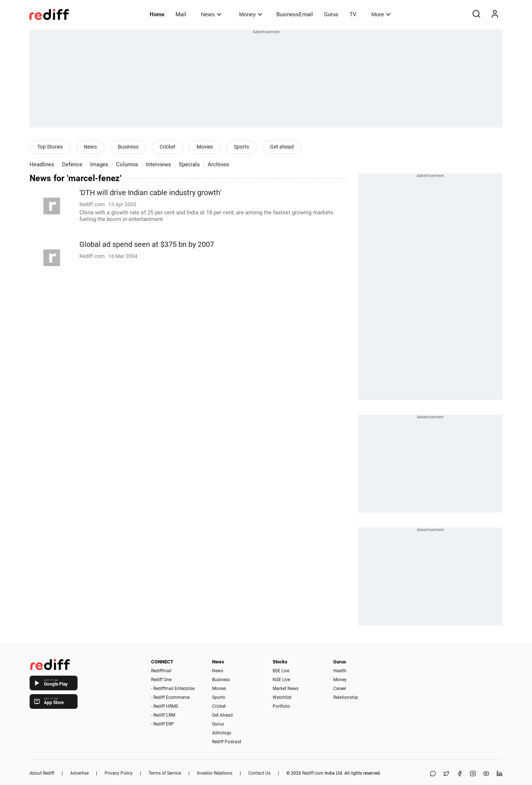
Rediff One (161, 680)
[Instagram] (473, 774)
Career (340, 689)
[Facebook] (460, 774)
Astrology (222, 733)
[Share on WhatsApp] (433, 774)
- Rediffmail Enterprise (173, 689)
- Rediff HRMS (165, 706)
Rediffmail (161, 671)
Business (128, 147)
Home (157, 14)
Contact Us (259, 773)
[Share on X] (446, 774)
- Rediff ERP (163, 724)
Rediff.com (313, 773)
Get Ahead (222, 715)
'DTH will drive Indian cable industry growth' (150, 193)
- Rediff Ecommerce (170, 697)
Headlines (42, 164)
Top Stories (50, 147)
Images (99, 164)
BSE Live (281, 671)
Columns (127, 164)
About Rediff (42, 773)
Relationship (346, 697)
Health (340, 671)
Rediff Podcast (227, 742)
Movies (205, 147)
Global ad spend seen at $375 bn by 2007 (147, 244)
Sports (241, 147)
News (211, 14)
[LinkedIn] (499, 774)
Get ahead (282, 147)
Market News (286, 689)
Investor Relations (215, 773)
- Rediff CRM (163, 715)
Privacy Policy (119, 773)
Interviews (158, 164)
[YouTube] (486, 774)
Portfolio (281, 706)
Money (251, 14)
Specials (189, 164)
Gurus (331, 14)
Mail (181, 14)
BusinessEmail (295, 14)
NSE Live (281, 680)
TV (353, 14)
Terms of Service (165, 773)
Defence (72, 164)
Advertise (79, 773)
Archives (218, 164)
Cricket (168, 147)
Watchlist (282, 697)
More (381, 14)
